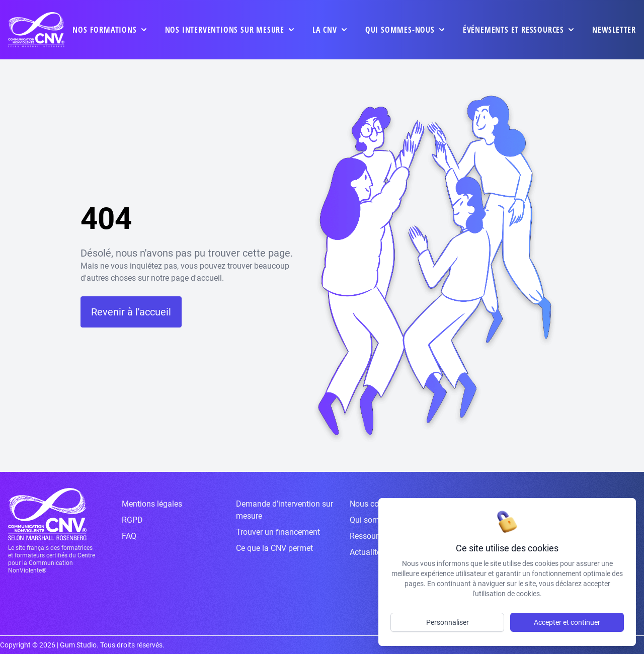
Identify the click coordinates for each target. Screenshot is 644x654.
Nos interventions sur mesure (225, 30)
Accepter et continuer (567, 622)
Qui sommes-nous (400, 30)
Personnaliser (448, 622)
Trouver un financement (278, 532)
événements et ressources (513, 30)
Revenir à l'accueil (131, 312)
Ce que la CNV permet (274, 548)
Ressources (370, 536)
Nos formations (104, 30)
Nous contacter (377, 504)
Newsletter (614, 30)
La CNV (325, 30)
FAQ (129, 536)
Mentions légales (152, 504)
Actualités (367, 552)
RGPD (132, 520)
